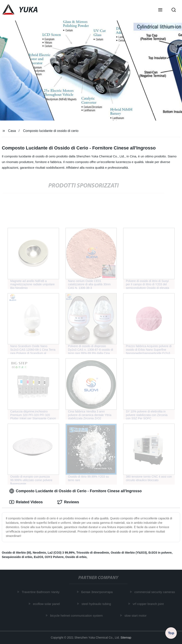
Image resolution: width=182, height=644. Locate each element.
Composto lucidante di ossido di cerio (51, 131)
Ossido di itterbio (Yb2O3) (129, 553)
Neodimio (39, 553)
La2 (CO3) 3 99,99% (61, 553)
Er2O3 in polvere (160, 553)
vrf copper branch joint (149, 604)
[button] (160, 10)
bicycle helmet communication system (77, 616)
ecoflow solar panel (47, 604)
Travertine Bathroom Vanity (41, 592)
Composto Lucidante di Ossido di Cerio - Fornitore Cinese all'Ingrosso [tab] (75, 491)
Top (171, 633)
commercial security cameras (155, 592)
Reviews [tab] (68, 502)
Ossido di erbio (76, 557)
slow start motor (136, 616)
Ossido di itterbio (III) (17, 553)
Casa (12, 131)
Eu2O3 (38, 557)
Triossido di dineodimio (93, 553)
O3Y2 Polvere (54, 557)
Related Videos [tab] (26, 502)
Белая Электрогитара (98, 592)
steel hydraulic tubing (97, 604)
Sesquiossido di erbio (17, 557)
